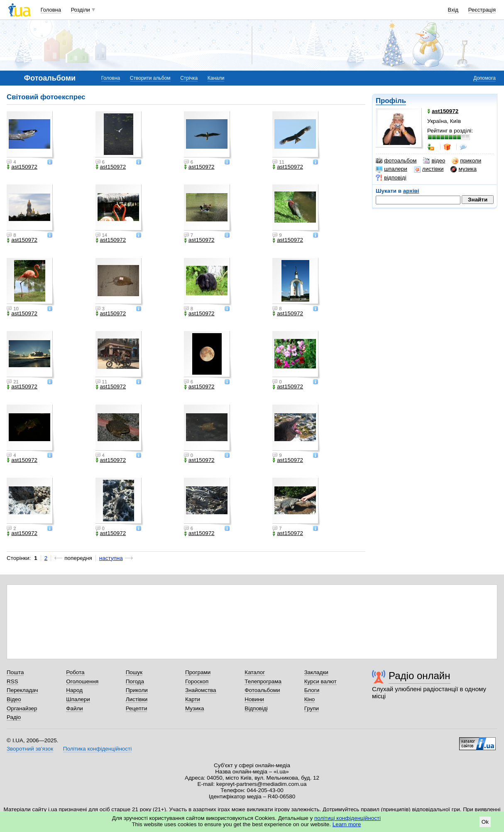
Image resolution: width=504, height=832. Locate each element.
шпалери (391, 169)
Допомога (484, 78)
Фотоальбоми (262, 690)
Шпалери (78, 699)
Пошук (134, 672)
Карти (193, 699)
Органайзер (22, 708)
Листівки (137, 699)
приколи (466, 161)
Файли (75, 708)
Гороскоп (197, 681)
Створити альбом (150, 78)
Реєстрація (482, 10)
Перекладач (22, 690)
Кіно (310, 699)
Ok (485, 822)
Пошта (15, 672)
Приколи (137, 690)
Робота (75, 672)
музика (464, 169)
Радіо (14, 717)
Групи (312, 708)
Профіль (391, 101)
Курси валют (321, 681)
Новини (254, 699)
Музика (195, 708)
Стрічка (189, 78)
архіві (411, 191)
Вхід (453, 10)
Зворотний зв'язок (30, 749)
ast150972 (22, 167)
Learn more (347, 824)
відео (434, 161)
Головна (51, 10)
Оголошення (82, 681)
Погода (135, 681)
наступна (111, 558)
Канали (216, 78)
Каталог (255, 672)
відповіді (391, 178)
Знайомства (201, 690)
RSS (12, 681)
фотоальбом (396, 161)
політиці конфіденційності (347, 818)
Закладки (316, 672)
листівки (429, 169)
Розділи (81, 10)
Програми (198, 672)
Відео (14, 699)
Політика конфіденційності (97, 749)
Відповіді (256, 708)
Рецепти (137, 708)
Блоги (312, 690)
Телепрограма (263, 681)
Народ (74, 690)
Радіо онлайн (420, 676)
